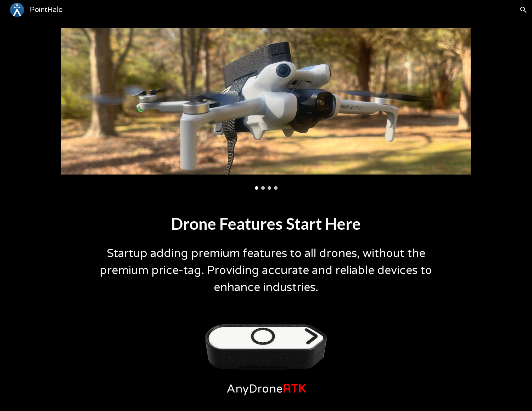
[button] (523, 10)
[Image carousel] (266, 109)
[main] (266, 223)
